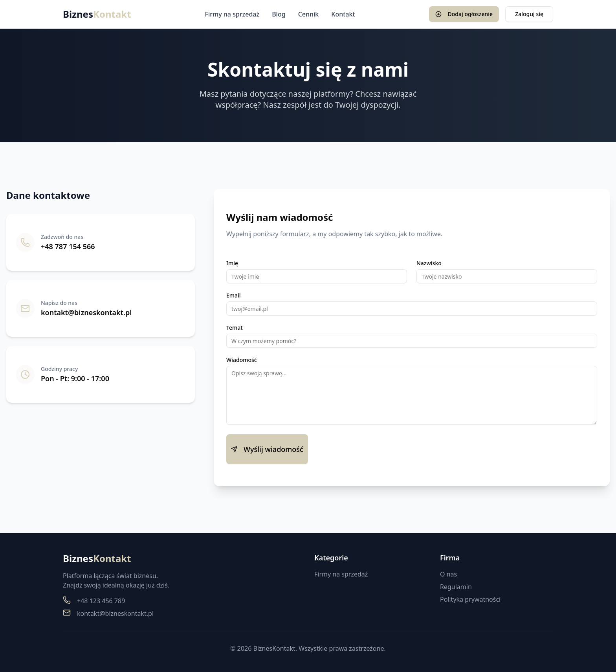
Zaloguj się (529, 14)
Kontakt (343, 14)
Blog (279, 14)
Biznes (97, 14)
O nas (448, 574)
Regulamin (456, 587)
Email (234, 296)
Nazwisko (429, 263)
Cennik (309, 14)
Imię (232, 263)
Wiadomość (242, 360)
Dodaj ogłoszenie (464, 14)
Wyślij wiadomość (267, 449)
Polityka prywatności (470, 599)
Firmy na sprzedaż (232, 14)
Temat (235, 328)
